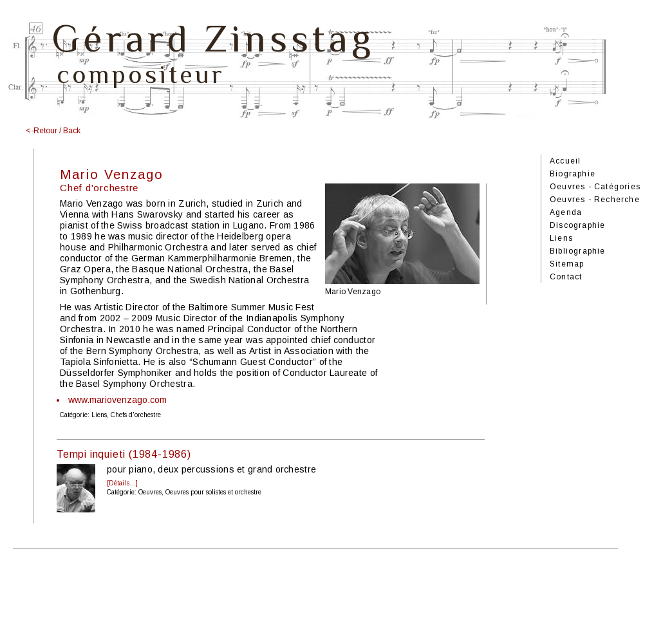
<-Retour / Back (53, 131)
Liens (561, 238)
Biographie (573, 174)
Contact (566, 277)
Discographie (577, 225)
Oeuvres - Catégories (595, 187)
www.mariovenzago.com (117, 400)
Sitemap (567, 264)
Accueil (565, 161)
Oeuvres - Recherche (595, 200)
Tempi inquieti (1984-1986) (124, 454)
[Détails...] (122, 483)
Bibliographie (578, 251)
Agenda (566, 212)
